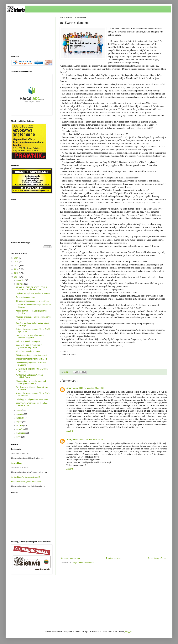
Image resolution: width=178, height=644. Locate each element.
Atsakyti (70, 431)
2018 (17, 262)
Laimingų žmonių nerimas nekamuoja (32, 399)
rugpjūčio (21, 418)
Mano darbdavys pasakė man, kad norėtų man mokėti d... (31, 382)
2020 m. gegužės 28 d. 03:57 (92, 388)
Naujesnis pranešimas (70, 558)
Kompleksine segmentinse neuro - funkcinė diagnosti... (31, 336)
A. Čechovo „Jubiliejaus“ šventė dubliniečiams (30, 376)
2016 (17, 269)
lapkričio (20, 284)
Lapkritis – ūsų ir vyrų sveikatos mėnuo (33, 293)
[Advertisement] (113, 534)
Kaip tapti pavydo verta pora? (29, 341)
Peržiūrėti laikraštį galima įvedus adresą (27, 482)
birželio (20, 425)
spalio (19, 410)
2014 (17, 277)
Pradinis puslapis (114, 558)
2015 (17, 273)
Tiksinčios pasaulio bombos (28, 351)
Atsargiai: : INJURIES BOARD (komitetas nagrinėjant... (29, 346)
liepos (19, 422)
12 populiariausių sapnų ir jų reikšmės (32, 301)
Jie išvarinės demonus (26, 297)
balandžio (21, 433)
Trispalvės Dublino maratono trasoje (32, 359)
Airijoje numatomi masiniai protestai (31, 355)
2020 (17, 258)
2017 (17, 265)
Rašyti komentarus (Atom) (83, 563)
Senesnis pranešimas (157, 558)
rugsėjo (20, 414)
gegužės (20, 429)
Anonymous (72, 388)
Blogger (128, 632)
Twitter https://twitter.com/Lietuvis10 (26, 477)
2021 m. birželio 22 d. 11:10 (91, 439)
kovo (19, 437)
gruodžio (20, 280)
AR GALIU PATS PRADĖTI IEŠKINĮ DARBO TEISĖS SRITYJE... (31, 288)
